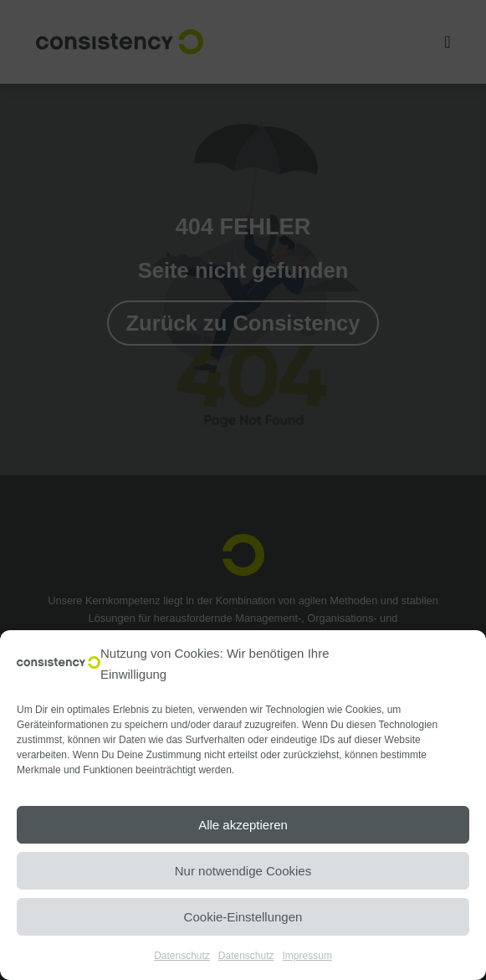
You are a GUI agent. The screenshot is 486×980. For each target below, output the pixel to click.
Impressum (307, 956)
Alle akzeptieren (243, 825)
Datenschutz (182, 956)
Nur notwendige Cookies (243, 871)
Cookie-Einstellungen (243, 917)
